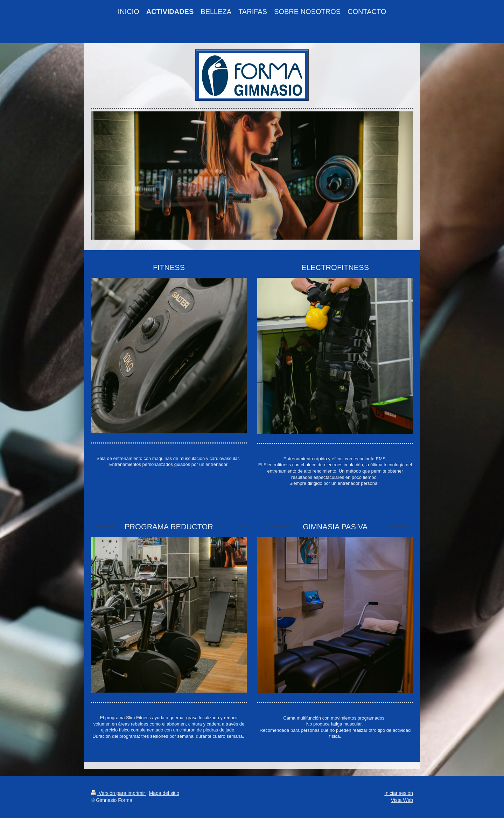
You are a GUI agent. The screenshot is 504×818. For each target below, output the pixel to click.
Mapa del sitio (164, 793)
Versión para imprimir (119, 793)
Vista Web (402, 800)
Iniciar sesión (399, 793)
